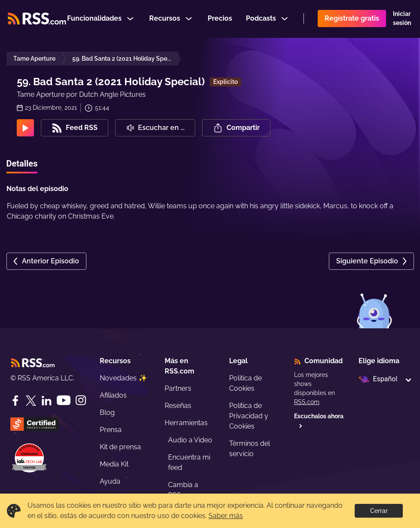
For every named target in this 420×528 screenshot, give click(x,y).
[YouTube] (64, 400)
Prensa (111, 430)
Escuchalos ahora (319, 421)
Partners (178, 388)
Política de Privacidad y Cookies (249, 416)
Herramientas (186, 423)
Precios (220, 19)
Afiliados (113, 395)
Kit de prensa (120, 447)
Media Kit (114, 464)
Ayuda (110, 481)
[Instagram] (81, 400)
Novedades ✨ (123, 378)
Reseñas (178, 406)
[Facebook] (15, 401)
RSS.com (307, 402)
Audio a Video (190, 440)
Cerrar (379, 511)
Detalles (22, 164)
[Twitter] (31, 401)
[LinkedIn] (46, 401)
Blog (107, 412)
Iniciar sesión (402, 19)
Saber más (226, 516)
